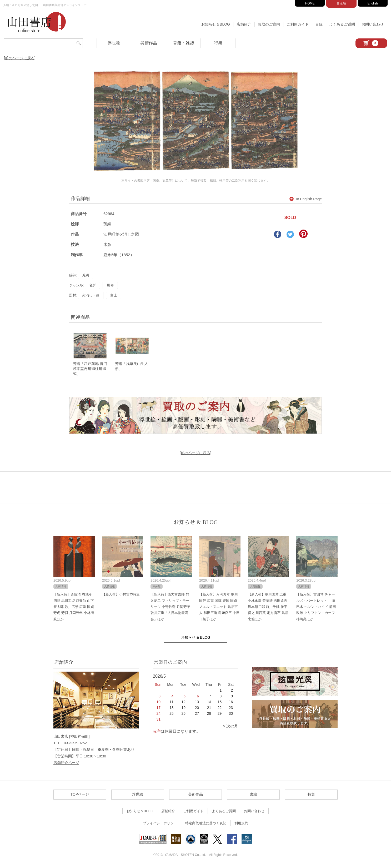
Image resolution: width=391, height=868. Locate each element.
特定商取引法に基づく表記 (206, 824)
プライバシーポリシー (160, 824)
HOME (310, 3)
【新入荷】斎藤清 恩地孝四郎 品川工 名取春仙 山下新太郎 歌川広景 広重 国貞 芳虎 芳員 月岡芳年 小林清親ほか (74, 607)
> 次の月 (230, 727)
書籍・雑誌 (183, 43)
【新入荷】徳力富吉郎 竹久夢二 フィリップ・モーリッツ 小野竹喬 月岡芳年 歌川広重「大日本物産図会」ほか (170, 607)
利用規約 (241, 824)
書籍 (253, 795)
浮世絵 (114, 43)
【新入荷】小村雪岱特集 (121, 595)
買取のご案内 (269, 24)
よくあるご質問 (342, 24)
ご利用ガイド (298, 24)
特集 (218, 43)
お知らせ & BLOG (196, 522)
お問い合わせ (373, 24)
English (373, 3)
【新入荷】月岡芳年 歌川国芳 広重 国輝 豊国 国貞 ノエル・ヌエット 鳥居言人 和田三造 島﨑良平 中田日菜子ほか (219, 607)
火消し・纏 (91, 295)
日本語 (341, 4)
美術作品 (149, 43)
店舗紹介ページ (66, 763)
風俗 (110, 285)
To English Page (306, 199)
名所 (92, 285)
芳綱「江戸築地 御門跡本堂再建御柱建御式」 (90, 369)
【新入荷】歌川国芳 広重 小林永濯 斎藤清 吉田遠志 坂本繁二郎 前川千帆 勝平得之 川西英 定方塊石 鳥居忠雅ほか (268, 607)
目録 (319, 24)
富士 (114, 295)
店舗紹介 (244, 24)
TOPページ (80, 795)
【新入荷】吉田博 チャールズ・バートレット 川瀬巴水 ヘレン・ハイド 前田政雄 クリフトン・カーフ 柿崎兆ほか (316, 607)
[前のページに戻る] (20, 58)
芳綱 (107, 224)
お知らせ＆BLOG (216, 24)
